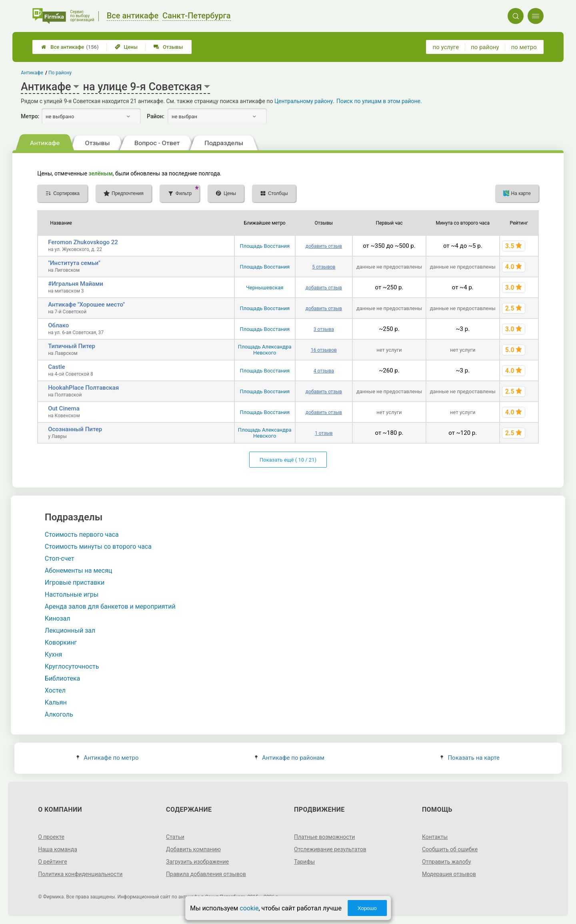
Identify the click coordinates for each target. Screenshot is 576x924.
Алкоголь (59, 714)
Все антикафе (70, 47)
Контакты (435, 837)
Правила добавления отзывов (206, 874)
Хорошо (367, 908)
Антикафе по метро (107, 758)
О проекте (51, 837)
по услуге (446, 47)
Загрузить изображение (197, 862)
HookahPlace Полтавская (83, 388)
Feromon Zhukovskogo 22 (83, 242)
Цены (126, 47)
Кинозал (58, 618)
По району (60, 73)
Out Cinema (64, 408)
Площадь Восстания (265, 246)
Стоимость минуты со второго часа (98, 547)
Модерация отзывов (449, 874)
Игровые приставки (75, 582)
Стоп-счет (60, 559)
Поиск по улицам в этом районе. (379, 101)
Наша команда (58, 849)
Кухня (53, 654)
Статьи (175, 837)
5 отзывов (324, 267)
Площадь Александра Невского (265, 350)
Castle (56, 367)
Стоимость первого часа (82, 535)
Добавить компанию (193, 849)
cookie (249, 908)
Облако (58, 325)
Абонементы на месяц (79, 571)
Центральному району (304, 101)
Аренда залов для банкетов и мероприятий (110, 606)
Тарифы (304, 862)
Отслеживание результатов (330, 849)
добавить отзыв (324, 246)
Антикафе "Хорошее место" (86, 305)
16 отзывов (324, 350)
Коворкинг (61, 642)
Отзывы (168, 47)
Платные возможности (324, 837)
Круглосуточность (72, 666)
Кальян (56, 702)
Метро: (30, 116)
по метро (524, 47)
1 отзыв (324, 433)
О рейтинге (53, 862)
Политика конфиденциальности (80, 874)
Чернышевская (265, 288)
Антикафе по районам (290, 758)
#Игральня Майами (76, 284)
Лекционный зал (70, 630)
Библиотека (63, 678)
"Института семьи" (74, 263)
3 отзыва (324, 329)
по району (485, 47)
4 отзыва (324, 371)
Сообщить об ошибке (450, 849)
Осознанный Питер (75, 429)
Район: (156, 116)
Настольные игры (72, 594)
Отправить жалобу (447, 862)
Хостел (55, 690)
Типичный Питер (72, 346)
